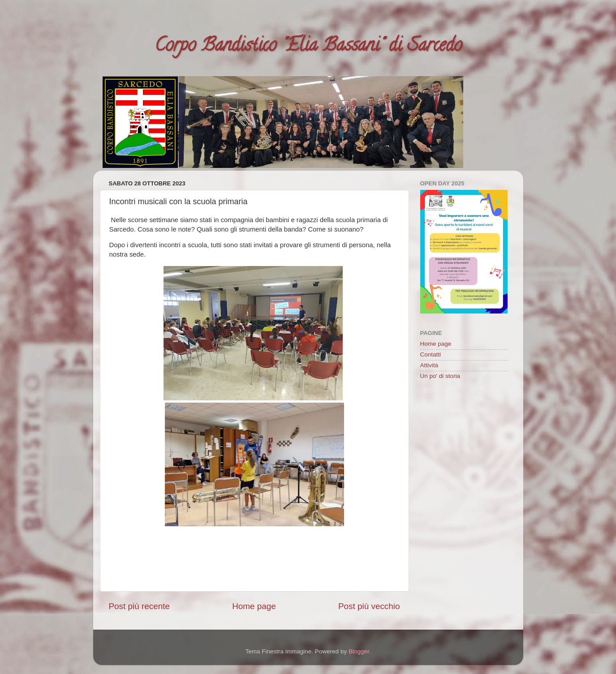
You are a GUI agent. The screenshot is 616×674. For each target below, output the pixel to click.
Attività (429, 365)
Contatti (431, 354)
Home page (254, 606)
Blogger (359, 651)
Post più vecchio (369, 606)
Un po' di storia (440, 376)
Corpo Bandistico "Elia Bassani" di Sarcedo (308, 47)
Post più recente (140, 606)
